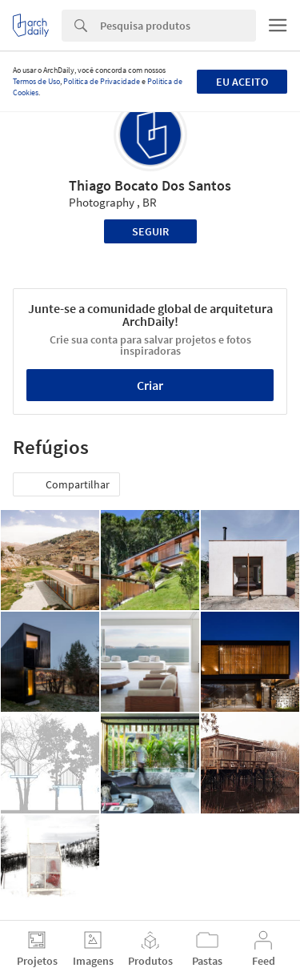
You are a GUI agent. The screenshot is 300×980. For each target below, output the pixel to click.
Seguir (150, 231)
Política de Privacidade (102, 81)
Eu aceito (242, 82)
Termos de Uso (36, 81)
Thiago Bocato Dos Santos (150, 185)
